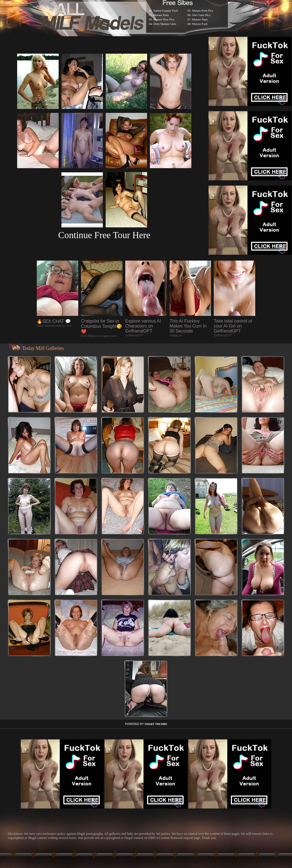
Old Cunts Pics (201, 15)
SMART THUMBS (156, 724)
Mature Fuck (200, 24)
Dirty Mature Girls (165, 24)
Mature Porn (161, 15)
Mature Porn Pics (203, 11)
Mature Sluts (200, 19)
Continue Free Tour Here (104, 235)
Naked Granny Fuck (166, 11)
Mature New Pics (164, 19)
